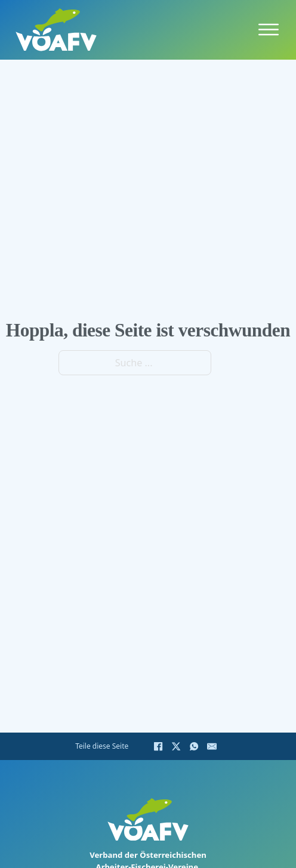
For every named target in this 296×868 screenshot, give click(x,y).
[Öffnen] (269, 30)
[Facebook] (158, 746)
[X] (176, 746)
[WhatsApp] (194, 746)
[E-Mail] (212, 746)
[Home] (56, 30)
